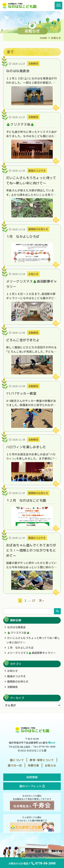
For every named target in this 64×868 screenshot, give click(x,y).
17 (34, 600)
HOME (44, 38)
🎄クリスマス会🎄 (18, 632)
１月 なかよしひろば (20, 647)
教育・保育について (42, 760)
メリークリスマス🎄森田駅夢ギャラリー (31, 653)
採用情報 (32, 777)
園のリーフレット (32, 786)
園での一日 (15, 765)
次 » (41, 600)
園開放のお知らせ (18, 681)
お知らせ (12, 671)
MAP (52, 743)
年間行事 (33, 765)
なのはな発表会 (16, 627)
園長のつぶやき (16, 676)
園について (17, 760)
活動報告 (12, 687)
